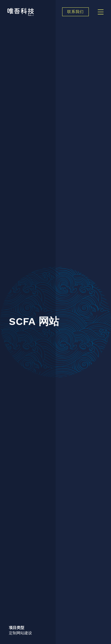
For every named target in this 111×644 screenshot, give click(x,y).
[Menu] (101, 12)
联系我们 (75, 12)
